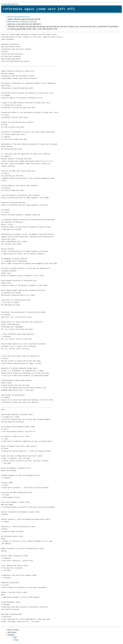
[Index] (11, 4)
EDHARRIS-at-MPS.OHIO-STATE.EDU (24, 22)
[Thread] (16, 4)
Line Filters (15, 630)
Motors (14, 632)
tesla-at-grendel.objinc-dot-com (20, 17)
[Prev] (3, 4)
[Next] (7, 4)
